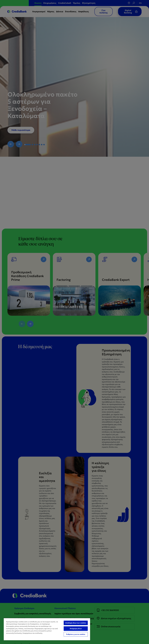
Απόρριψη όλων (76, 629)
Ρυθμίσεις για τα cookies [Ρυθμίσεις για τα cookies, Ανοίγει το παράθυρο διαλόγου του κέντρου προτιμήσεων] (76, 634)
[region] (47, 629)
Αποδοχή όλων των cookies (76, 623)
